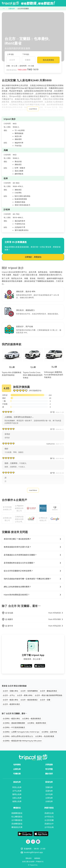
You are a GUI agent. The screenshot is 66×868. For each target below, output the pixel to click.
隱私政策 (29, 858)
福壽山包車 (17, 801)
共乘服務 (49, 765)
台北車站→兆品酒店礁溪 (45, 736)
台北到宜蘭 (49, 820)
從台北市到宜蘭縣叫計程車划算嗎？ (33, 571)
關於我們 (49, 774)
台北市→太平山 (9, 695)
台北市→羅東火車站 (25, 695)
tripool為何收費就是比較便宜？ (33, 595)
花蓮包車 (49, 791)
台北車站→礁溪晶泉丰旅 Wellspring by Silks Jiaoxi (22, 741)
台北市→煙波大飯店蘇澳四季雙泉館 (48, 695)
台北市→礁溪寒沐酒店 (11, 704)
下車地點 (26, 54)
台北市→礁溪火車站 (10, 700)
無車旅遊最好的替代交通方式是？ (33, 547)
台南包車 (49, 801)
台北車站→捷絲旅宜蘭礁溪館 (14, 723)
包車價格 (17, 765)
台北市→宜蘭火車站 (10, 691)
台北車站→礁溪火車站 (11, 718)
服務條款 (37, 858)
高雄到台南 (49, 813)
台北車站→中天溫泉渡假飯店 (14, 727)
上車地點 (10, 54)
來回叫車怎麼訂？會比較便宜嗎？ (33, 539)
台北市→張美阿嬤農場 (29, 691)
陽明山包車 (17, 794)
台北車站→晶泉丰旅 (49, 732)
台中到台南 (49, 827)
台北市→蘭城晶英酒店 (48, 691)
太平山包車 (17, 791)
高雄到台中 (49, 824)
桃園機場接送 (17, 813)
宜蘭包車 (12, 8)
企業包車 (17, 769)
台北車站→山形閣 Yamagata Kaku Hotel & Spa (21, 732)
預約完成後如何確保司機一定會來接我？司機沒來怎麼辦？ (33, 579)
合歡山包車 (17, 798)
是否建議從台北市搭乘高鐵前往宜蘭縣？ (33, 555)
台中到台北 (49, 817)
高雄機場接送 (17, 824)
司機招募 (17, 774)
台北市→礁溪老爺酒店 (29, 700)
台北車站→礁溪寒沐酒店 (37, 723)
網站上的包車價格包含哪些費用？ (33, 587)
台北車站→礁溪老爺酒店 (32, 718)
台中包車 (49, 794)
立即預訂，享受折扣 (33, 257)
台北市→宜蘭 (45, 700)
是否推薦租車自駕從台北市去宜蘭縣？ (33, 563)
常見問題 (49, 769)
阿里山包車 (17, 787)
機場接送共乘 (17, 827)
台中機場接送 (17, 820)
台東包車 (49, 798)
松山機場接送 (17, 817)
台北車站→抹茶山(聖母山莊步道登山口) (18, 736)
